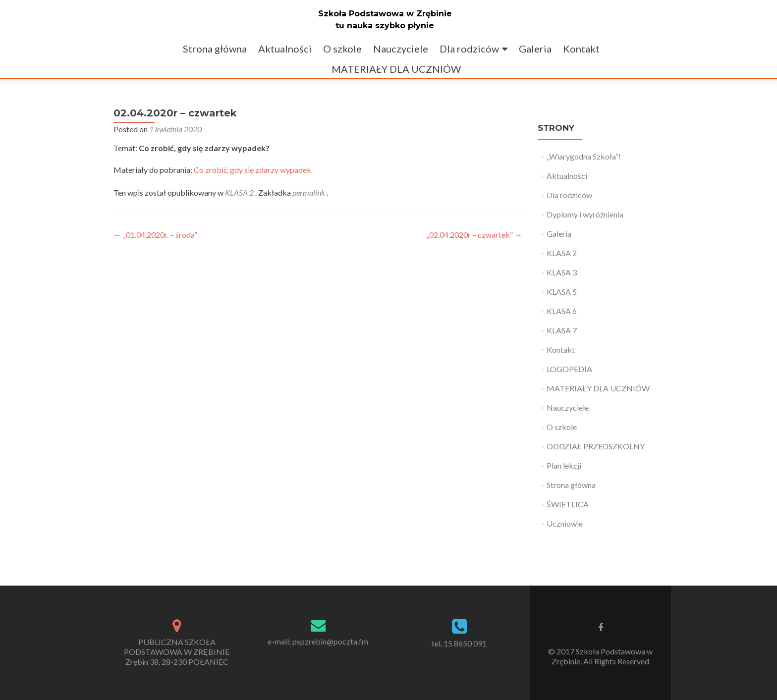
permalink (309, 192)
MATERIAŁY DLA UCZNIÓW (396, 69)
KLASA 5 (562, 292)
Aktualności (285, 49)
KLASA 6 (562, 311)
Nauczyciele (401, 49)
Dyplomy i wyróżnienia (585, 214)
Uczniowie (565, 523)
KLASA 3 (562, 272)
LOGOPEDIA (569, 369)
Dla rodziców (469, 49)
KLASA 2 (239, 192)
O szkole (342, 49)
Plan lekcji (564, 465)
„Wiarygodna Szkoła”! (584, 156)
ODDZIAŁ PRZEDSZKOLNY (596, 446)
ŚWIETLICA (568, 504)
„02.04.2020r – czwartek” (474, 235)
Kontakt (581, 49)
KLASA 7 (562, 330)
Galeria (535, 49)
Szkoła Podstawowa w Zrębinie (385, 14)
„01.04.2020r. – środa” (155, 235)
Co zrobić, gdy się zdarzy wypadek (252, 170)
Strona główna (215, 49)
